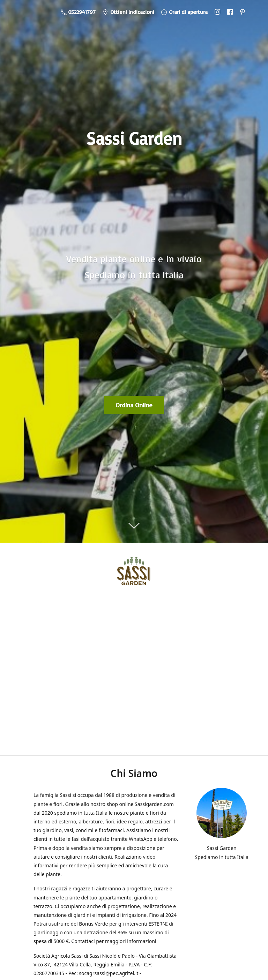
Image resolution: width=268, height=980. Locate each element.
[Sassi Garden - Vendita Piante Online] (134, 573)
